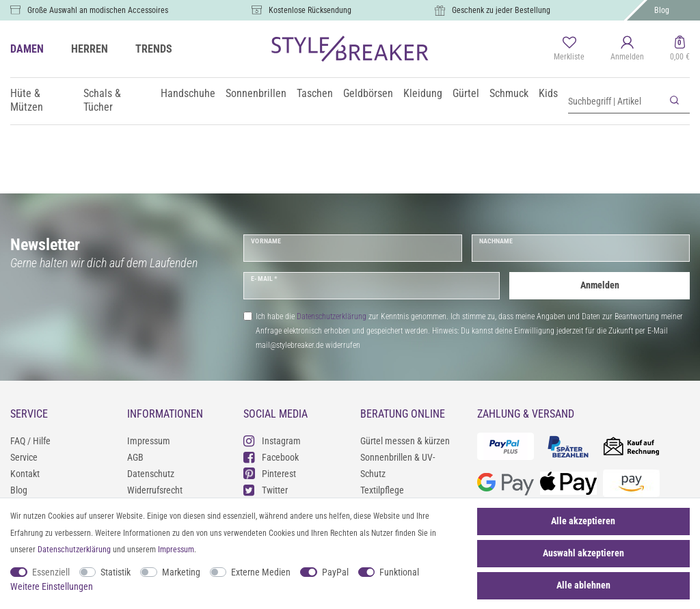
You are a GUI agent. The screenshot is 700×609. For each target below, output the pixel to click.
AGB (135, 457)
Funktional (399, 572)
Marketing (181, 572)
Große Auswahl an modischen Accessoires (98, 10)
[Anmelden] (627, 49)
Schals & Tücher (102, 100)
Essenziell (51, 572)
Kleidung (423, 93)
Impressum (149, 441)
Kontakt (25, 474)
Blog (662, 10)
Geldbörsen (368, 93)
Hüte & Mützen (27, 100)
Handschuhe (188, 93)
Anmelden (600, 285)
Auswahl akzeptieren (583, 553)
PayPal (335, 572)
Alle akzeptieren (583, 521)
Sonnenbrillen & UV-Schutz (398, 465)
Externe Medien (261, 572)
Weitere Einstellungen (52, 586)
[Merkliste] (569, 49)
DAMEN (27, 49)
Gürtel (466, 93)
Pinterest (270, 473)
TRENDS (154, 49)
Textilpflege (382, 490)
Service (24, 457)
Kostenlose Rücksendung (310, 10)
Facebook (271, 457)
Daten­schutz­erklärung (74, 550)
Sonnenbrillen (256, 93)
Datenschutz (151, 474)
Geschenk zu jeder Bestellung (501, 10)
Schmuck (509, 93)
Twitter (266, 490)
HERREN (90, 49)
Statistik (116, 572)
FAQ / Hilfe (30, 441)
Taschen (315, 93)
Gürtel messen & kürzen (405, 441)
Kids (548, 93)
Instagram (272, 441)
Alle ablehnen (583, 585)
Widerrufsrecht (155, 490)
